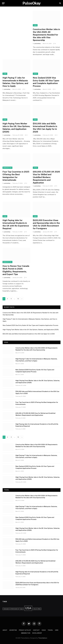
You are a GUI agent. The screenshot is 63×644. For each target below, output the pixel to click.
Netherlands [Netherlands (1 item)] (14, 609)
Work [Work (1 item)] (39, 609)
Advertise (13, 630)
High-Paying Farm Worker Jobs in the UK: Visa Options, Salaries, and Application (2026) (16, 128)
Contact (36, 630)
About (5, 630)
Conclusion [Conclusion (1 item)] (6, 609)
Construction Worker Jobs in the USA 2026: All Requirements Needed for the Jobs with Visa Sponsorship (46, 35)
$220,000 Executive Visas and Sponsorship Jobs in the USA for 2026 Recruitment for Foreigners (46, 224)
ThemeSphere (43, 638)
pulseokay (38, 44)
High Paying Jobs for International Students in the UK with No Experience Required (16, 224)
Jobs (35, 25)
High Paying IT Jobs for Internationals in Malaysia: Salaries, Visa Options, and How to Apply (15, 82)
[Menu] (3, 3)
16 (18, 437)
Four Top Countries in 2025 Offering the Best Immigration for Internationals (16, 176)
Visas (35, 74)
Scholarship (37, 633)
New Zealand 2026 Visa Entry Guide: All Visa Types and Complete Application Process (46, 82)
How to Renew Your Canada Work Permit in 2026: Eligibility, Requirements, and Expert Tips (16, 270)
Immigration (7, 168)
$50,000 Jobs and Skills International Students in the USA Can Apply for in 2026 (45, 128)
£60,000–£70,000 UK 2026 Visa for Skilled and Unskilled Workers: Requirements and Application (46, 177)
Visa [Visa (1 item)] (35, 609)
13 (18, 299)
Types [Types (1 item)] (21, 609)
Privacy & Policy (25, 630)
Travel (50, 630)
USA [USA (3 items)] (28, 608)
